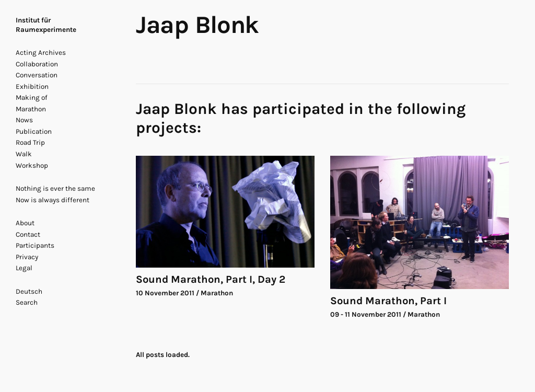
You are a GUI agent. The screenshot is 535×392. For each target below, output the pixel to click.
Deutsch (29, 291)
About (25, 223)
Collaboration (37, 64)
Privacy (27, 257)
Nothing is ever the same (55, 188)
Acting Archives (41, 53)
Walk (24, 154)
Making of (32, 97)
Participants (35, 245)
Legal (24, 268)
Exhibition (32, 87)
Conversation (37, 75)
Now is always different (53, 200)
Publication (34, 131)
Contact (28, 234)
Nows (24, 120)
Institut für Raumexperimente (46, 25)
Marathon (31, 109)
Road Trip (30, 142)
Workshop (32, 165)
